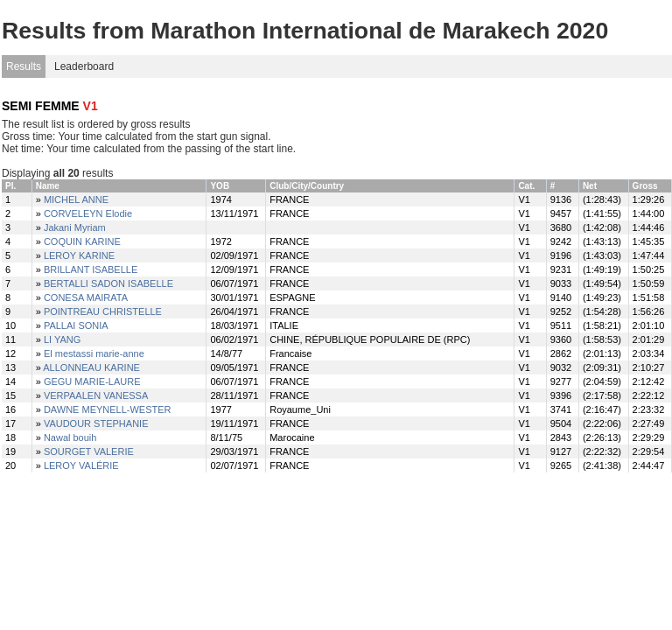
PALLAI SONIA (76, 325)
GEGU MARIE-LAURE (92, 381)
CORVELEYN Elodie (88, 213)
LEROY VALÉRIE (81, 465)
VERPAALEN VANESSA (96, 395)
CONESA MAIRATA (86, 297)
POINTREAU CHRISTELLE (103, 311)
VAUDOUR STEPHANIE (96, 423)
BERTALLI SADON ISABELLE (108, 283)
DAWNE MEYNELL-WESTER (108, 409)
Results (24, 66)
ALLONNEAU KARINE (91, 367)
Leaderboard (84, 66)
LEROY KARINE (79, 255)
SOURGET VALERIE (89, 451)
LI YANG (62, 339)
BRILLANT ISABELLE (91, 269)
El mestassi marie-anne (94, 353)
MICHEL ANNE (76, 199)
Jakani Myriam (75, 227)
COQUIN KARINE (82, 241)
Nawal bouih (70, 437)
